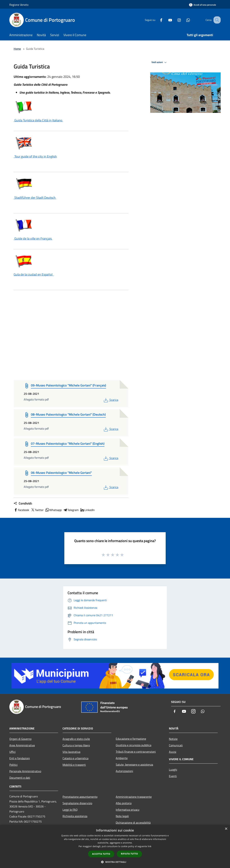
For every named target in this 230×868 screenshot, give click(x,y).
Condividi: (23, 503)
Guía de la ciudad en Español (34, 274)
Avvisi (173, 752)
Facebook (21, 510)
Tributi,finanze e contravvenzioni (136, 752)
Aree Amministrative (22, 745)
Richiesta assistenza (75, 816)
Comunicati (176, 745)
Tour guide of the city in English (35, 156)
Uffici (12, 752)
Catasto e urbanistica (75, 758)
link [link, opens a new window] (150, 846)
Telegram (71, 510)
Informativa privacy (128, 810)
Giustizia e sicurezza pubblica (134, 745)
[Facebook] (157, 20)
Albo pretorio (124, 803)
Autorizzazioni (124, 771)
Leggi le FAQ (70, 810)
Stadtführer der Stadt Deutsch (35, 198)
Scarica (111, 400)
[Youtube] (166, 20)
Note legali (122, 816)
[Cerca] (216, 20)
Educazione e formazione (131, 739)
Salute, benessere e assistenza (134, 765)
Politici (13, 765)
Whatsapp (53, 510)
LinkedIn (87, 510)
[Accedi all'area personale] (203, 5)
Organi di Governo (20, 739)
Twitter (37, 510)
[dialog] (115, 847)
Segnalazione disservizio (77, 803)
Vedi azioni (160, 62)
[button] (115, 862)
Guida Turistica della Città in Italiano (38, 120)
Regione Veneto (19, 5)
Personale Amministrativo (25, 771)
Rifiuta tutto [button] (129, 854)
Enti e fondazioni (20, 758)
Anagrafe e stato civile (76, 739)
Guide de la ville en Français (33, 239)
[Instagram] (175, 20)
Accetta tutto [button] (101, 854)
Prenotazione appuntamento (80, 797)
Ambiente (122, 758)
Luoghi (173, 770)
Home (17, 49)
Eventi (173, 776)
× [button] (226, 829)
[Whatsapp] (184, 20)
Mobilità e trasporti (74, 765)
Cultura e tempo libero (76, 745)
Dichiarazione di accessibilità (133, 823)
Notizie (173, 739)
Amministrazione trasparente (134, 797)
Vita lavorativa (71, 752)
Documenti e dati (20, 778)
